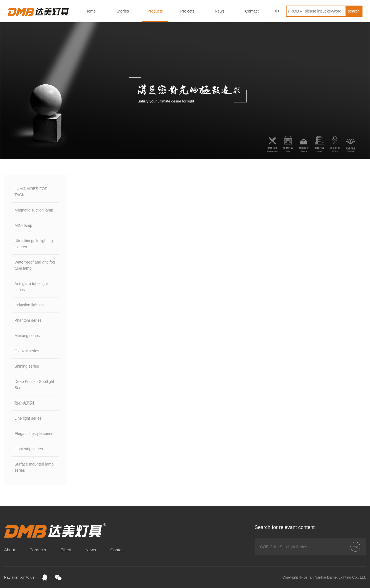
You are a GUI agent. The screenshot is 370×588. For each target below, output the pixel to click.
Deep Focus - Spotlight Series (34, 385)
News (220, 11)
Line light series (28, 418)
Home (91, 11)
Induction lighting (29, 305)
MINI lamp (23, 225)
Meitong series (27, 336)
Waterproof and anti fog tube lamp (35, 265)
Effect (66, 550)
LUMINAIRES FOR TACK (31, 192)
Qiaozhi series (27, 351)
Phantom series (28, 320)
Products (155, 11)
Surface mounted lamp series (34, 467)
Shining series (27, 366)
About (10, 550)
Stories (123, 11)
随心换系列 (24, 403)
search (354, 11)
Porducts (38, 550)
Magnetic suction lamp (34, 210)
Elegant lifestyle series (34, 434)
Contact (252, 11)
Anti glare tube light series (31, 287)
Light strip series (29, 449)
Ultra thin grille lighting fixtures (34, 244)
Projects (187, 11)
